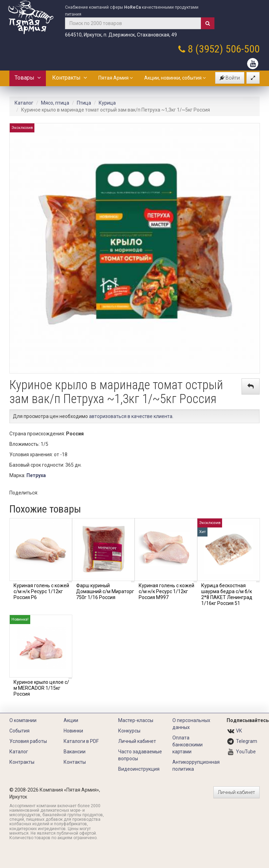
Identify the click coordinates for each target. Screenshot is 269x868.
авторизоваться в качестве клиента (131, 416)
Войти (230, 78)
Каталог (24, 103)
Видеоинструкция (139, 769)
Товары (28, 78)
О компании (23, 720)
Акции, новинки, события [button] (175, 78)
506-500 (243, 49)
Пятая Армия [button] (116, 78)
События (19, 731)
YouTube (246, 752)
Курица (107, 103)
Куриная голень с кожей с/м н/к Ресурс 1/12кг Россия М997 (166, 591)
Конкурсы (129, 731)
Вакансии (75, 752)
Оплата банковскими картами (188, 745)
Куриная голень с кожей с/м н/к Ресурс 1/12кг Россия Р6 (41, 591)
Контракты (70, 78)
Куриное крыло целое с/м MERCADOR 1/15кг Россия (41, 688)
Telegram (247, 741)
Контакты (75, 762)
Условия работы (28, 741)
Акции (71, 720)
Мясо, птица (55, 103)
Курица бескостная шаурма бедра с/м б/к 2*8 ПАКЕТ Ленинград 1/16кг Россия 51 (227, 594)
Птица (84, 103)
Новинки (73, 731)
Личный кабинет (137, 741)
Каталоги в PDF (81, 741)
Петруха (36, 475)
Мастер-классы (136, 720)
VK (239, 731)
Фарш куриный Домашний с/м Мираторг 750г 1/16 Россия (105, 591)
